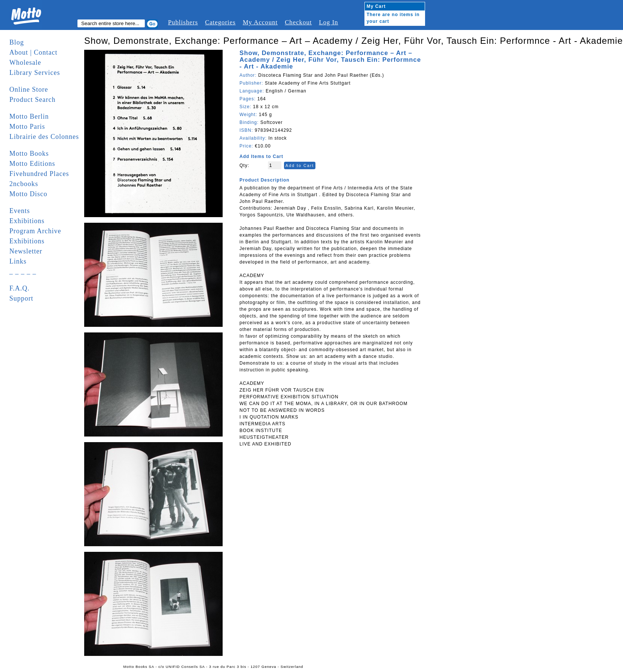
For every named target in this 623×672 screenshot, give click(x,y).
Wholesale (25, 63)
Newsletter (26, 251)
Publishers (183, 22)
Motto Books (29, 153)
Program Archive (35, 231)
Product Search (32, 100)
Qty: (244, 165)
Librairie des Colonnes (44, 137)
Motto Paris (27, 127)
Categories (220, 22)
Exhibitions (27, 221)
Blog (17, 42)
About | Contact (33, 52)
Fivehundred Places (39, 174)
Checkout (298, 22)
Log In (328, 22)
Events (20, 211)
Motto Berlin (29, 116)
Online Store (29, 89)
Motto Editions (32, 164)
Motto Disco (28, 194)
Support (21, 298)
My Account (260, 22)
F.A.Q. (19, 288)
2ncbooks (24, 184)
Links (18, 261)
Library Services (35, 73)
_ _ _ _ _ (23, 271)
